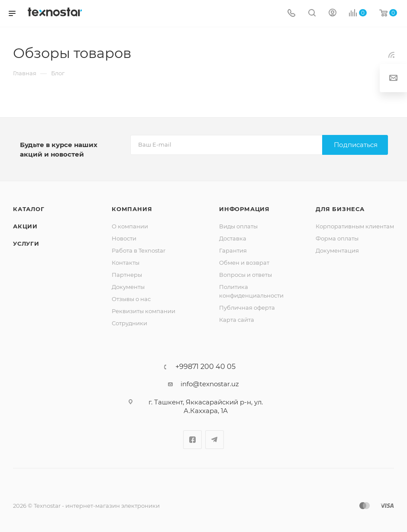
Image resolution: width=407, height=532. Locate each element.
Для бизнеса (340, 209)
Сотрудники (129, 323)
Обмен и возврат (244, 263)
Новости (124, 238)
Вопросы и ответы (245, 275)
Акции (25, 226)
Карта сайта (237, 320)
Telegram (215, 440)
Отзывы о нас (131, 299)
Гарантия (233, 250)
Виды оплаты (238, 226)
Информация (244, 209)
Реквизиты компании (144, 311)
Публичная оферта (247, 308)
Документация (337, 250)
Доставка (233, 238)
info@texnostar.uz (210, 384)
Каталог (29, 209)
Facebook (192, 440)
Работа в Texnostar (139, 250)
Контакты (126, 263)
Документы (128, 287)
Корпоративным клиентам (355, 226)
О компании (130, 226)
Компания (132, 209)
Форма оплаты (337, 238)
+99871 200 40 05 (205, 367)
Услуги (26, 244)
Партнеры (127, 275)
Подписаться (356, 145)
